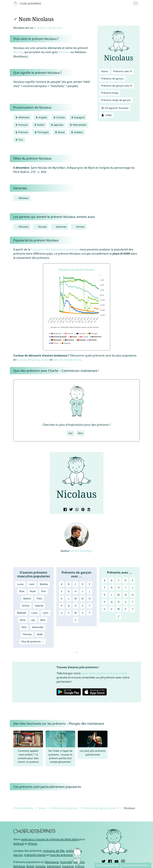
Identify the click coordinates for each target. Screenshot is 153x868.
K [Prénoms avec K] (105, 595)
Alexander (38, 627)
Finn (44, 591)
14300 (106, 115)
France (22, 360)
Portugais (41, 132)
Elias (22, 591)
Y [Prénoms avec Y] (133, 609)
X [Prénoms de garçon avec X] (83, 613)
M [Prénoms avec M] (119, 595)
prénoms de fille (54, 851)
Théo (39, 598)
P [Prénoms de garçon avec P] (62, 606)
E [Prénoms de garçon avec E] (90, 584)
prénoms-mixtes (35, 855)
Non (80, 433)
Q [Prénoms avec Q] (112, 602)
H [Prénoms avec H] (119, 587)
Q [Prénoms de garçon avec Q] (69, 606)
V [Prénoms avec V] (112, 609)
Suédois (77, 132)
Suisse (45, 360)
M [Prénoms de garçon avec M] (76, 598)
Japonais (57, 125)
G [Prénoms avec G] (112, 587)
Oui (71, 433)
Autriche (79, 862)
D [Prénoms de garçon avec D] (83, 584)
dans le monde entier (67, 360)
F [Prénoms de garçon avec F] (62, 591)
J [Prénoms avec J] (133, 587)
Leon (46, 613)
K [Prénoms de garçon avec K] (62, 598)
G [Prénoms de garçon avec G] (69, 591)
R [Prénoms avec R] (119, 602)
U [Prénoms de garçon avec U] (62, 613)
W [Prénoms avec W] (119, 609)
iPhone (33, 844)
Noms (105, 71)
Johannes (61, 227)
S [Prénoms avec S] (126, 602)
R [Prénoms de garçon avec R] (76, 606)
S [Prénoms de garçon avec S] (83, 606)
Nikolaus (24, 198)
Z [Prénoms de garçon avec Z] (76, 620)
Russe (60, 132)
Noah (33, 591)
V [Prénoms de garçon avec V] (69, 613)
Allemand (22, 117)
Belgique (34, 360)
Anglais (41, 117)
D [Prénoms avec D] (126, 580)
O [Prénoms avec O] (133, 595)
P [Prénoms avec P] (105, 602)
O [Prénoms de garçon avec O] (90, 598)
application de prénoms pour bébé (104, 673)
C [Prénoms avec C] (119, 580)
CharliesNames (23, 808)
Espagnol (78, 117)
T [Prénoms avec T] (133, 602)
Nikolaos (64, 52)
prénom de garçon (49, 28)
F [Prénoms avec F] (105, 587)
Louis (34, 613)
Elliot (23, 620)
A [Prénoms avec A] (105, 580)
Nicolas (18, 52)
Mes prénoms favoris (135, 865)
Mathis (27, 598)
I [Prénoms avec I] (126, 587)
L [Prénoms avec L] (112, 595)
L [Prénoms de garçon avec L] (69, 598)
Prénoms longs (110, 93)
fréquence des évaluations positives (55, 249)
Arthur (26, 606)
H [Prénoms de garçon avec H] (76, 591)
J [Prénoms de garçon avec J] (90, 591)
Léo (33, 620)
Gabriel (39, 606)
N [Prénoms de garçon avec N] (83, 598)
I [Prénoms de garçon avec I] (83, 591)
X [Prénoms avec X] (126, 609)
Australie (66, 862)
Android (19, 844)
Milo (43, 620)
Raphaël (21, 613)
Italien (39, 125)
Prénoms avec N (123, 71)
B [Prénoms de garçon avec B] (69, 584)
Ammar (80, 227)
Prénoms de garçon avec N (117, 86)
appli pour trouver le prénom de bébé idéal (50, 839)
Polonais (22, 132)
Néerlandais (78, 125)
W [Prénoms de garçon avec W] (76, 613)
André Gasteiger (82, 551)
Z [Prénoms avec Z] (119, 616)
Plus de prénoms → (33, 641)
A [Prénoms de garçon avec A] (62, 584)
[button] (54, 480)
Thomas (27, 634)
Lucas (20, 584)
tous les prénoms (61, 855)
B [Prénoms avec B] (112, 580)
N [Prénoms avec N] (126, 595)
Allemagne (52, 862)
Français (21, 125)
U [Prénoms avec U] (105, 609)
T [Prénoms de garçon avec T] (90, 606)
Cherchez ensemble (108, 865)
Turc (19, 140)
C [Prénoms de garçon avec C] (76, 584)
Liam (32, 584)
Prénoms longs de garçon (116, 100)
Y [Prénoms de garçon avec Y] (90, 613)
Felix (24, 627)
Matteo (44, 584)
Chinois (59, 117)
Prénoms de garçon (112, 79)
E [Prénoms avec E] (133, 580)
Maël (40, 634)
